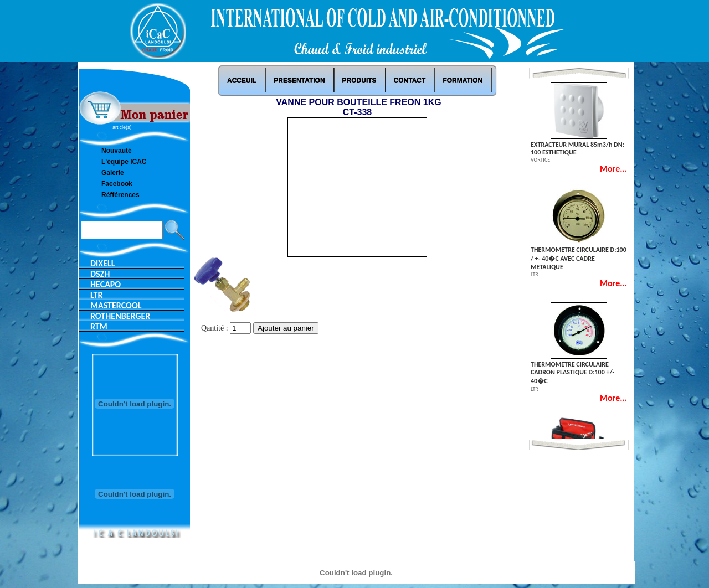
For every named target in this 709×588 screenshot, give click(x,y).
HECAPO (106, 284)
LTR (97, 295)
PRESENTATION (299, 80)
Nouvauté (117, 151)
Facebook (117, 184)
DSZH (100, 274)
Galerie (113, 173)
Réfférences (120, 195)
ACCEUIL (242, 80)
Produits (359, 80)
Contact (410, 80)
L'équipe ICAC (124, 162)
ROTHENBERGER (120, 316)
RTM (99, 326)
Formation (463, 80)
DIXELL (103, 263)
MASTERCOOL (116, 305)
